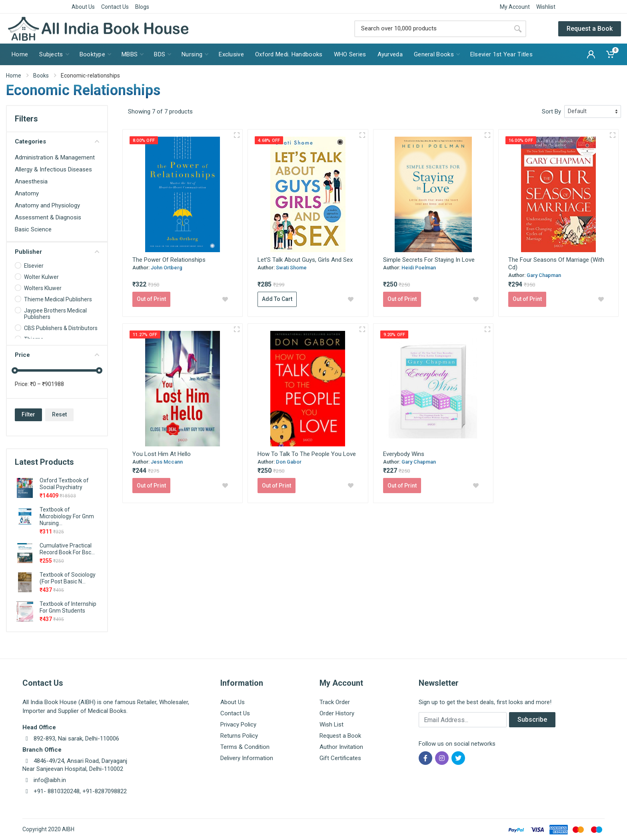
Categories (57, 141)
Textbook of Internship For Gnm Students (68, 607)
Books (41, 76)
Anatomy (27, 193)
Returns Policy (239, 736)
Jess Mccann (167, 462)
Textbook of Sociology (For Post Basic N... (68, 578)
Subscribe (532, 720)
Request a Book (590, 29)
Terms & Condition (245, 747)
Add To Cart (277, 299)
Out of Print (151, 299)
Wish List (331, 725)
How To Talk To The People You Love (307, 454)
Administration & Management (55, 157)
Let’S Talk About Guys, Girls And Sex (305, 260)
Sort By (551, 111)
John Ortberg (167, 268)
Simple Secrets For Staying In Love (429, 260)
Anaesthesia (31, 181)
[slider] (15, 370)
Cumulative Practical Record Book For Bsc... (67, 549)
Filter (28, 414)
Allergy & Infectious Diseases (53, 169)
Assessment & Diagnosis (48, 217)
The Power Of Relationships (169, 260)
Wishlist (546, 7)
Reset (59, 414)
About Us (83, 7)
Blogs (142, 7)
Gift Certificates (340, 758)
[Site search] (432, 29)
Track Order (335, 702)
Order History (337, 713)
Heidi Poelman (419, 268)
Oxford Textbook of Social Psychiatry (64, 484)
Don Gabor (289, 462)
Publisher (57, 252)
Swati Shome (291, 268)
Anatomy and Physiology (47, 205)
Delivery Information (247, 758)
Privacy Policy (238, 725)
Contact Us (115, 7)
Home (14, 76)
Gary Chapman (544, 275)
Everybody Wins (404, 454)
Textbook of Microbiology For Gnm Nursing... (67, 516)
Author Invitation (341, 747)
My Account (515, 7)
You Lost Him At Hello (162, 454)
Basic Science (33, 229)
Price (57, 355)
